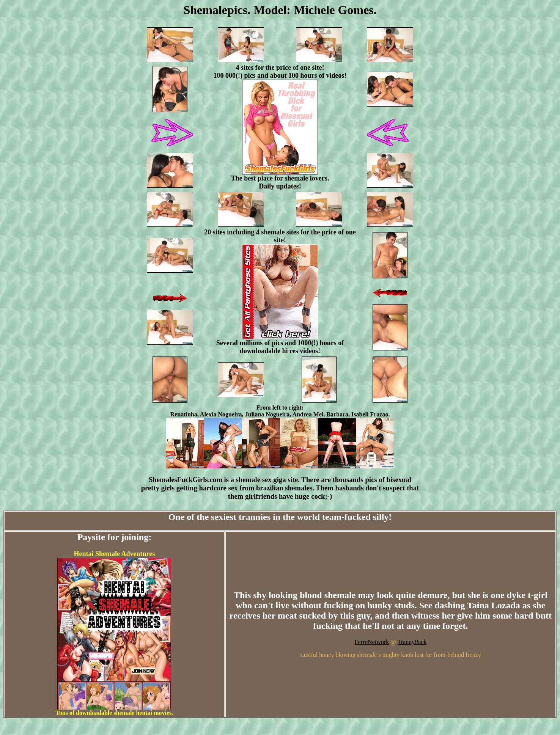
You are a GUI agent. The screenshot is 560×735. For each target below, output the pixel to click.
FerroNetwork (372, 642)
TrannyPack (412, 642)
